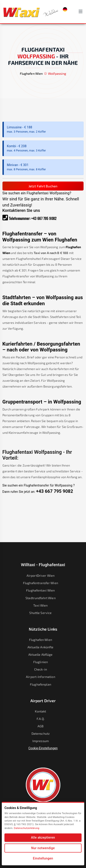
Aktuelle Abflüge (43, 654)
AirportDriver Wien (43, 575)
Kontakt (43, 711)
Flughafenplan (43, 684)
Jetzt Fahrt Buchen (43, 186)
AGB (43, 726)
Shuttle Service (43, 613)
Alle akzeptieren (43, 837)
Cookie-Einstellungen (43, 748)
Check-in (43, 669)
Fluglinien (43, 662)
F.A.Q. (43, 719)
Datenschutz (43, 733)
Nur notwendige (43, 848)
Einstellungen (43, 858)
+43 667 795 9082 (44, 218)
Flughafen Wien (43, 640)
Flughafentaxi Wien (43, 590)
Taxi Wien (43, 605)
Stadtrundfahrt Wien (43, 598)
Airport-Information (43, 677)
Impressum (43, 741)
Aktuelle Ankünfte (43, 647)
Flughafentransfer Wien (43, 583)
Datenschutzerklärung (27, 828)
